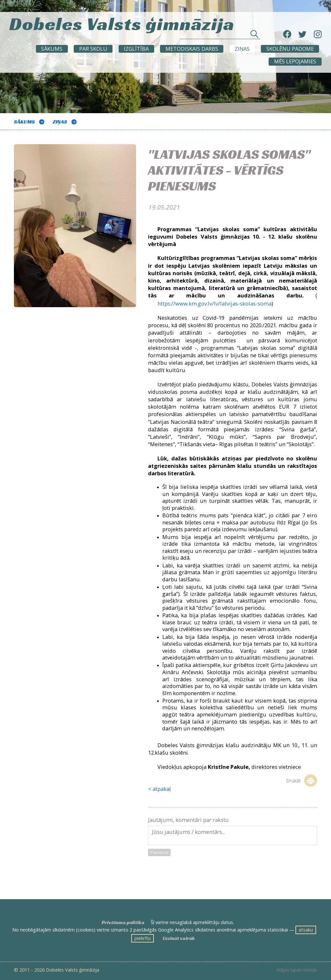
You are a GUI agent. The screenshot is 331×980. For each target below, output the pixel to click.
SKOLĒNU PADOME (290, 49)
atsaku (306, 930)
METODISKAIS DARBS (192, 49)
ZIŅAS (242, 49)
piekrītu (143, 938)
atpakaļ (162, 789)
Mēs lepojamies (295, 61)
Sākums (52, 49)
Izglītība (136, 49)
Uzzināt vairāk (179, 938)
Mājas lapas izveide (297, 970)
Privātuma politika (123, 922)
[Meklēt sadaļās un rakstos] (220, 36)
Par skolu (93, 49)
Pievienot (159, 852)
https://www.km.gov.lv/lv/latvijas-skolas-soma (214, 303)
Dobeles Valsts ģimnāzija (122, 22)
